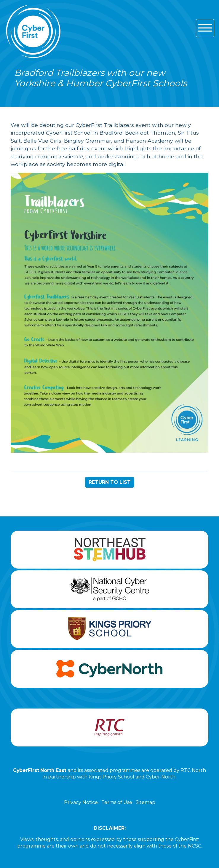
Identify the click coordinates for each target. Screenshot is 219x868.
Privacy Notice (81, 802)
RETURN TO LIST (110, 482)
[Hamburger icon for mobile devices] (205, 28)
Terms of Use (117, 802)
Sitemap (146, 802)
